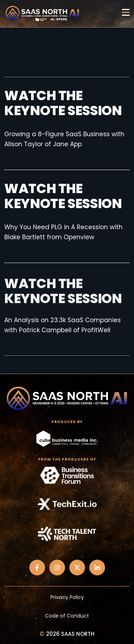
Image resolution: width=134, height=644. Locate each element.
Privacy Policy (67, 597)
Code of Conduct (67, 616)
